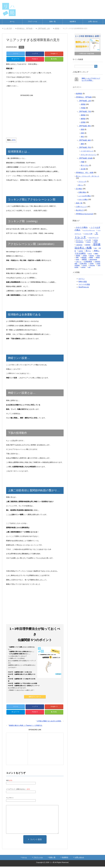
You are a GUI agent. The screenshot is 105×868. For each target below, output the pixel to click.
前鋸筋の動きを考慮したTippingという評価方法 (25, 727)
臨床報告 (79, 94)
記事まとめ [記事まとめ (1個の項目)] (79, 262)
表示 (14, 141)
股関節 (83, 115)
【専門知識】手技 (85, 147)
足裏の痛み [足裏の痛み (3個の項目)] (84, 264)
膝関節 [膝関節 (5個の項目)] (84, 259)
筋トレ (81, 185)
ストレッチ (82, 182)
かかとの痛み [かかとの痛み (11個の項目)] (82, 227)
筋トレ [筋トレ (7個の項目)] (88, 251)
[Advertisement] (35, 110)
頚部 (82, 133)
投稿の (83, 282)
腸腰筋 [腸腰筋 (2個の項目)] (91, 257)
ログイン (82, 279)
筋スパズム (85, 165)
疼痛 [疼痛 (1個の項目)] (95, 248)
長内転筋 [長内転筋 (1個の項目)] (85, 265)
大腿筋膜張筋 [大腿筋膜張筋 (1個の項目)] (79, 245)
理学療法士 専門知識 (84, 97)
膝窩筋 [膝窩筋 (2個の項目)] (98, 257)
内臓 (82, 162)
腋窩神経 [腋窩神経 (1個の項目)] (92, 256)
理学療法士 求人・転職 (85, 173)
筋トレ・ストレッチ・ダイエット (88, 176)
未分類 (83, 169)
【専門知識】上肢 (85, 101)
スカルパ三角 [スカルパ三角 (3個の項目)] (88, 234)
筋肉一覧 (53, 22)
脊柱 (82, 137)
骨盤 (82, 129)
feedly (54, 59)
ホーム (12, 22)
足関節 (83, 122)
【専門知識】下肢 (85, 112)
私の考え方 (80, 210)
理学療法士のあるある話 (85, 214)
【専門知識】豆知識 (85, 158)
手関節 (83, 108)
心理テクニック (81, 207)
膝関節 (83, 119)
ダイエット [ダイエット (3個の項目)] (79, 240)
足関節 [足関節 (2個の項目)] (92, 264)
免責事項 (73, 22)
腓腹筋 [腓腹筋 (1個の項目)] (98, 256)
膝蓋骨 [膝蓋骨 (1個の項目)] (78, 260)
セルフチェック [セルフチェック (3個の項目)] (94, 238)
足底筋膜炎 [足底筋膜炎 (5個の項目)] (88, 261)
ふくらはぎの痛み (85, 196)
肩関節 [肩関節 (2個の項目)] (85, 256)
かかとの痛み (83, 199)
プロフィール (32, 22)
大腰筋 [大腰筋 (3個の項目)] (95, 242)
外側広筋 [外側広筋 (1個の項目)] (89, 242)
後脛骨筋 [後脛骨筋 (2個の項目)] (88, 245)
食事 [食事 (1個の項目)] (89, 267)
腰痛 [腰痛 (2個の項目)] (77, 257)
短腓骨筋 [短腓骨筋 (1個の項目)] (81, 251)
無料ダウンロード (35, 697)
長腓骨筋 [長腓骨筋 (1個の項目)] (83, 267)
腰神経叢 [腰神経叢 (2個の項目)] (84, 257)
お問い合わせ (93, 22)
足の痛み (79, 189)
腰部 (82, 144)
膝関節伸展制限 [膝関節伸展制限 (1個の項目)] (93, 260)
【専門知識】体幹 (85, 140)
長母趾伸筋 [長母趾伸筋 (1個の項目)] (92, 265)
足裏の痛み (82, 192)
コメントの (84, 284)
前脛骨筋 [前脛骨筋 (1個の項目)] (96, 240)
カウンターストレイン (89, 155)
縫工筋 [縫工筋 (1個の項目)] (90, 254)
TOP (8, 28)
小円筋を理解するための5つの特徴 (49, 723)
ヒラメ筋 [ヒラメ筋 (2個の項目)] (88, 240)
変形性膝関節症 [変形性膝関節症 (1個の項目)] (80, 242)
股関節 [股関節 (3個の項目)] (78, 256)
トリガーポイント (87, 151)
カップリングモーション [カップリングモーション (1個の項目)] (89, 230)
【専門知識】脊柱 (85, 126)
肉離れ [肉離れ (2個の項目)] (96, 254)
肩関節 (21, 47)
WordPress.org (84, 287)
